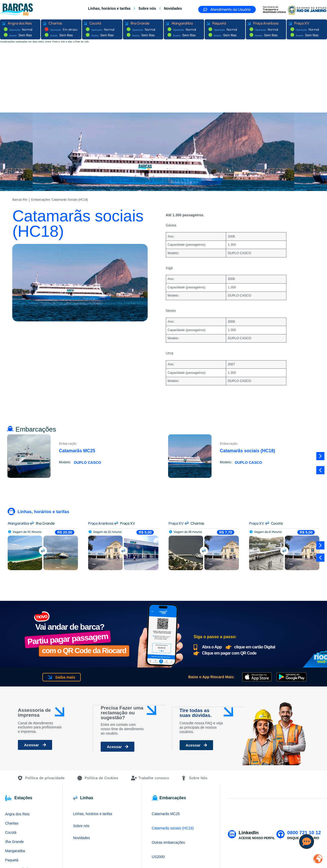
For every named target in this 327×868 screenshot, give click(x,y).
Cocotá (11, 832)
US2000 (158, 857)
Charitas (12, 823)
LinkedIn (248, 833)
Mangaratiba (15, 851)
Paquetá (12, 860)
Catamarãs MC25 (166, 814)
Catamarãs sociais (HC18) (173, 828)
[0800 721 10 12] (280, 834)
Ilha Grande (14, 842)
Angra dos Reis (17, 814)
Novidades (173, 8)
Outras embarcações (168, 842)
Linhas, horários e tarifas (109, 8)
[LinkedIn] (232, 834)
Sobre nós (147, 8)
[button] (320, 470)
